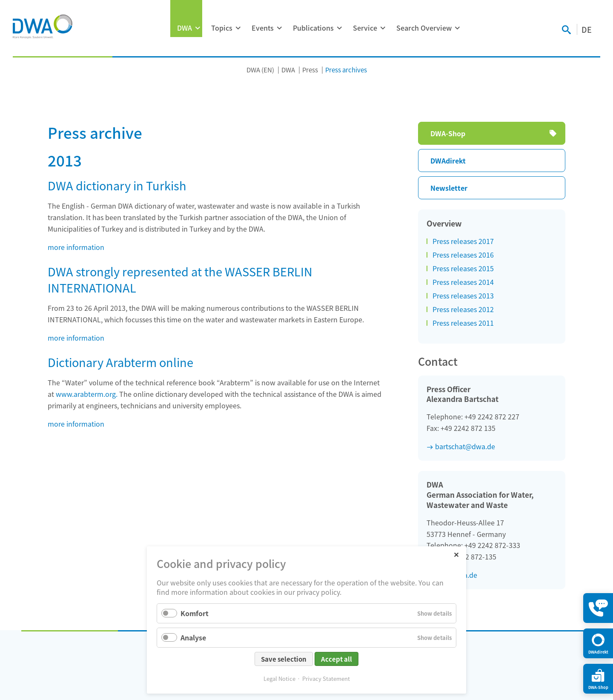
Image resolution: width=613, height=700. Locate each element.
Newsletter (449, 188)
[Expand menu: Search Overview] (457, 28)
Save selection (284, 659)
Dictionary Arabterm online (120, 362)
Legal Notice (279, 678)
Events (263, 28)
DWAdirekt (448, 161)
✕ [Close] (456, 554)
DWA (185, 28)
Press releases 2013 (463, 295)
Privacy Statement (326, 678)
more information (76, 247)
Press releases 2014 (463, 282)
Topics (222, 28)
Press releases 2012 (463, 309)
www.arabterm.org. (87, 394)
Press (310, 70)
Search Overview (424, 28)
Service (365, 28)
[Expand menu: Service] (383, 28)
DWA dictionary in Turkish (117, 185)
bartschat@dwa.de (465, 446)
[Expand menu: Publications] (339, 28)
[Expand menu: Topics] (238, 28)
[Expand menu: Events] (279, 28)
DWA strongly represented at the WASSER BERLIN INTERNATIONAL (180, 279)
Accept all (337, 659)
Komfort (195, 613)
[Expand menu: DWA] (198, 28)
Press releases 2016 (463, 255)
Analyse (193, 637)
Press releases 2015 (463, 268)
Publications (313, 28)
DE (587, 29)
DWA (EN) (260, 70)
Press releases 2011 (463, 323)
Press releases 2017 (463, 241)
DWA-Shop (448, 133)
